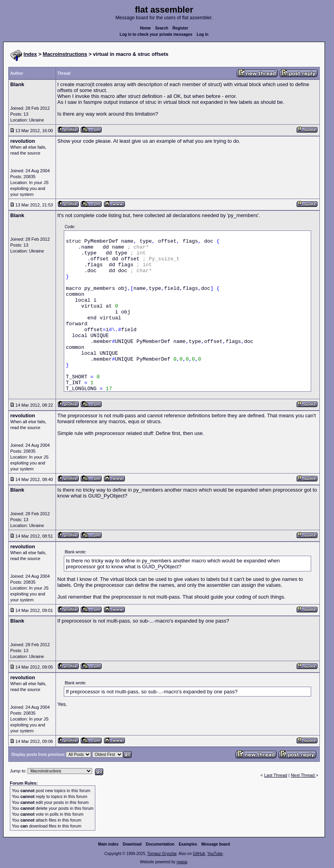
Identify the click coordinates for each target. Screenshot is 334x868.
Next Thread (303, 775)
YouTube (215, 854)
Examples (188, 844)
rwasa (182, 862)
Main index (108, 844)
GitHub (199, 854)
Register (180, 28)
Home (145, 28)
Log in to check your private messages (156, 34)
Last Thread (276, 775)
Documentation (160, 844)
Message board (216, 844)
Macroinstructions (65, 54)
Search (162, 28)
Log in (202, 34)
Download (132, 844)
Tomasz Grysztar (162, 854)
